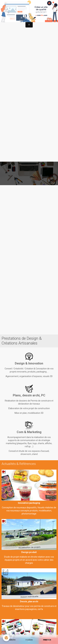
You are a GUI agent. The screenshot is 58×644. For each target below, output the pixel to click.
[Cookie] (6, 638)
